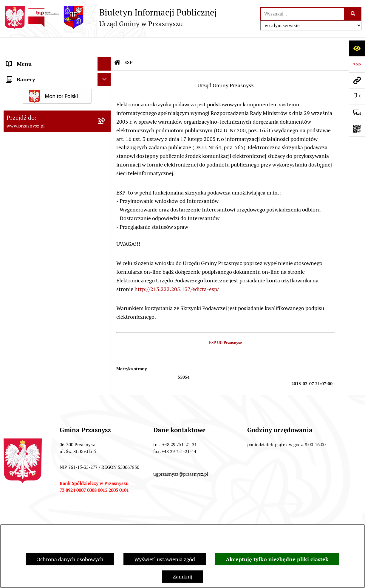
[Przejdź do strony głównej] (110, 18)
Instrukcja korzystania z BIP (295, 519)
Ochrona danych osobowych (70, 559)
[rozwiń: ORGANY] (106, 60)
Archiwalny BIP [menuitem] (24, 126)
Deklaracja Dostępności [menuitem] (34, 140)
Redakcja (234, 519)
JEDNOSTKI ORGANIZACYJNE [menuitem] (42, 113)
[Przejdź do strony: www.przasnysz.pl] (357, 80)
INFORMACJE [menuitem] (22, 86)
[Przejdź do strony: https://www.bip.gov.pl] (357, 64)
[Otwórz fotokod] (357, 129)
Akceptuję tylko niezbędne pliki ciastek (277, 559)
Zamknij (182, 577)
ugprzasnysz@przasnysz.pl (181, 456)
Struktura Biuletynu (182, 519)
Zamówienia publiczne (115, 519)
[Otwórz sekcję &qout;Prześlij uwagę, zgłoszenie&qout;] (357, 113)
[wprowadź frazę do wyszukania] (303, 14)
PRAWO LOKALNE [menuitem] (28, 73)
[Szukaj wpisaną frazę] (353, 14)
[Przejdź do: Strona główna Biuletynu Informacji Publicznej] (117, 45)
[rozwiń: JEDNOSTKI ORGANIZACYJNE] (106, 113)
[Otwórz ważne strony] (357, 97)
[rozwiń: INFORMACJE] (106, 86)
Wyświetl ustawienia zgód (165, 559)
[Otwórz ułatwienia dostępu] (357, 48)
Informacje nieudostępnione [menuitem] (40, 100)
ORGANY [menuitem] (17, 59)
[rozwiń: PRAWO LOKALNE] (106, 73)
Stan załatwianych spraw (44, 519)
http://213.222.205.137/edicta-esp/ (176, 271)
